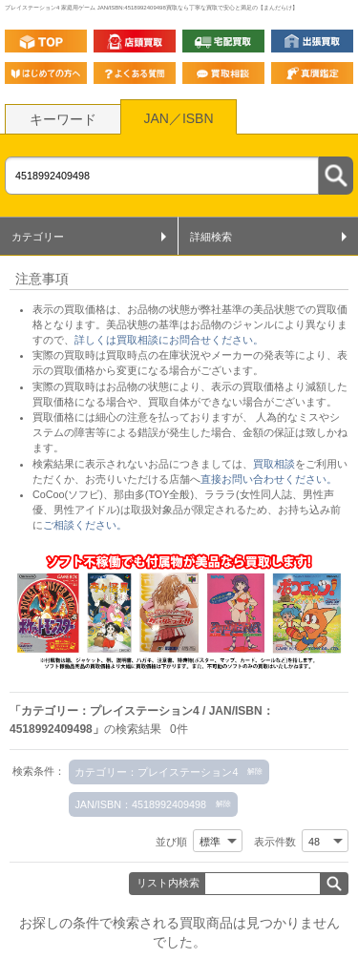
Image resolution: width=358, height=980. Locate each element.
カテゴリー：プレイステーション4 (156, 772)
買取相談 (274, 464)
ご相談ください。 (85, 525)
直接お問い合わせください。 (269, 479)
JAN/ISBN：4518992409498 (140, 804)
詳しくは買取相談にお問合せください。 (169, 340)
